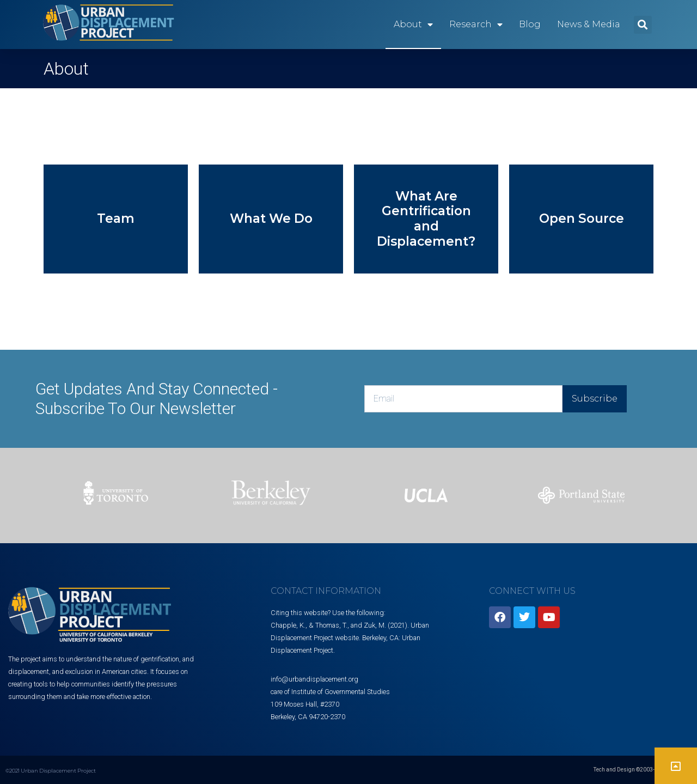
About (413, 25)
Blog (530, 24)
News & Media (589, 24)
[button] (643, 25)
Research (476, 25)
